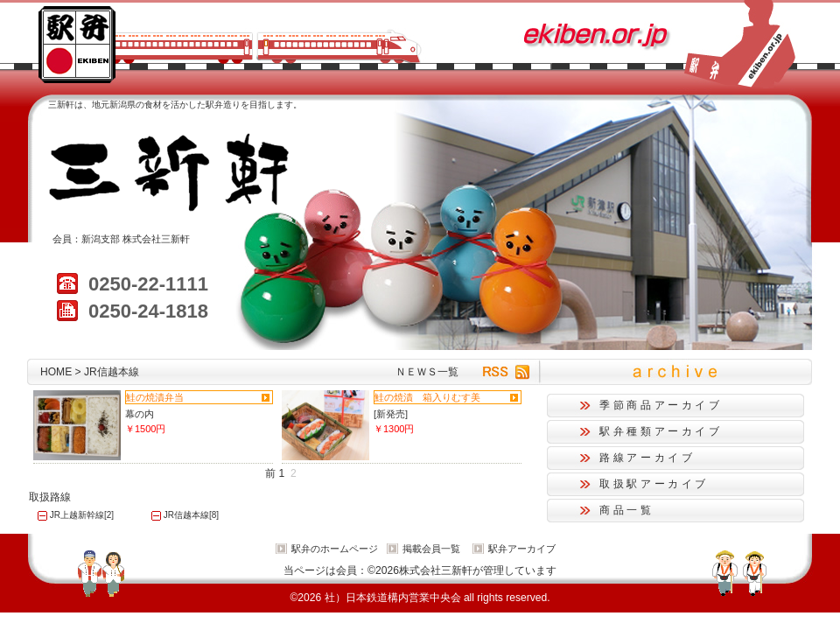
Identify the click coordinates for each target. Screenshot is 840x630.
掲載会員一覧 (431, 549)
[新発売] (391, 414)
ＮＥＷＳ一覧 (427, 372)
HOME (56, 372)
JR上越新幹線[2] (82, 515)
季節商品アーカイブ (661, 405)
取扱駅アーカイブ (654, 484)
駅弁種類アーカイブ (661, 431)
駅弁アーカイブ (522, 549)
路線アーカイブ (647, 458)
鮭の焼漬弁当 (155, 397)
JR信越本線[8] (191, 515)
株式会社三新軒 (156, 239)
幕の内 (140, 414)
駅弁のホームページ (335, 549)
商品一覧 (627, 510)
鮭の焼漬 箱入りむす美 (427, 397)
